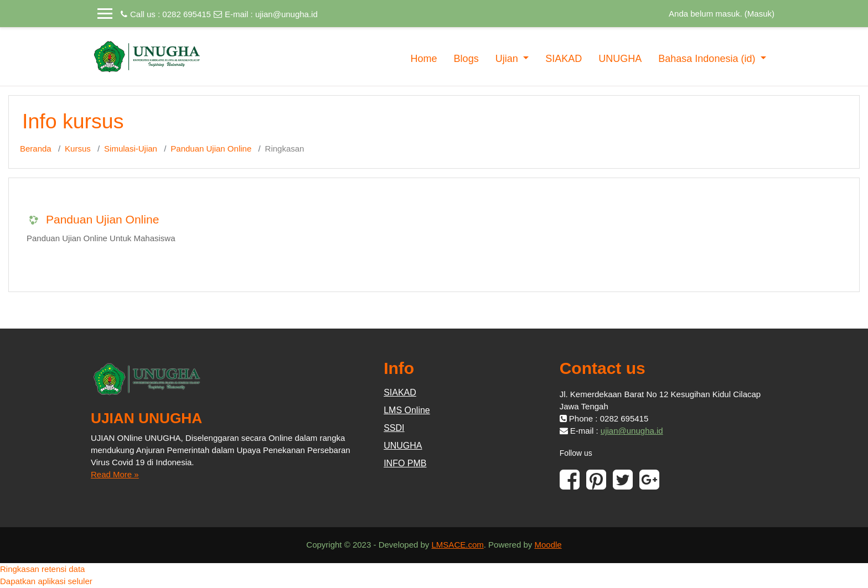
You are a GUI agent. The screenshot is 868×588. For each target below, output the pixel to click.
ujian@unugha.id (286, 14)
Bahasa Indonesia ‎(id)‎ (708, 59)
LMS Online (407, 410)
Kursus (78, 149)
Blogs (466, 59)
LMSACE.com (458, 545)
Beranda (36, 149)
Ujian (508, 59)
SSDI (394, 428)
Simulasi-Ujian (131, 149)
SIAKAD (564, 59)
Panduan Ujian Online (211, 149)
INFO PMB (405, 463)
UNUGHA (620, 59)
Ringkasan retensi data (42, 569)
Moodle (548, 545)
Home (424, 59)
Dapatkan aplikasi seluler (46, 581)
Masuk (759, 14)
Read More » (115, 474)
